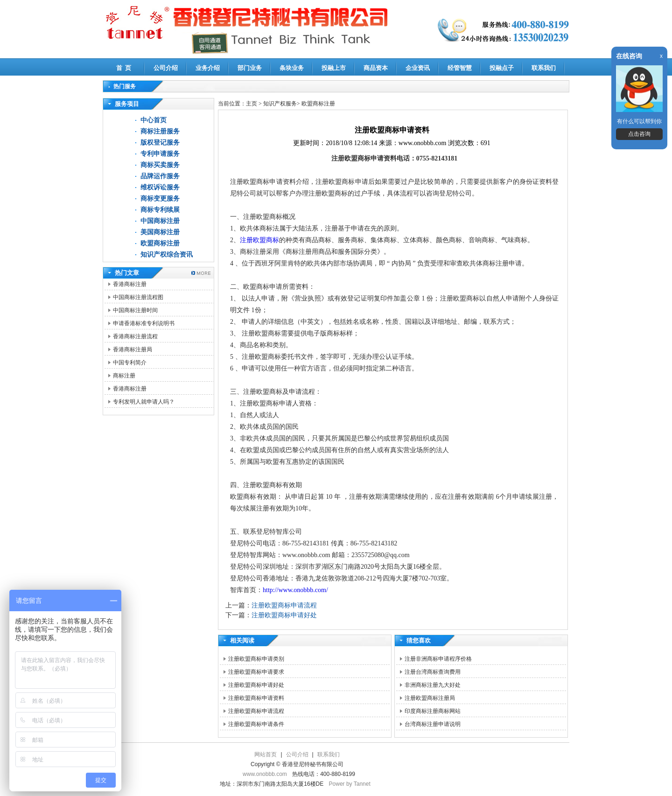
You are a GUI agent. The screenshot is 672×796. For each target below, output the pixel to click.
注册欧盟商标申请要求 (256, 672)
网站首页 (266, 754)
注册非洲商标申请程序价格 (438, 659)
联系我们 (544, 68)
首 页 (124, 68)
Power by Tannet (350, 784)
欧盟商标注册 (160, 243)
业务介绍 (208, 68)
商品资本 (376, 68)
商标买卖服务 (160, 165)
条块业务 (292, 68)
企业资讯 (418, 68)
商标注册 (124, 376)
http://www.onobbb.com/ (295, 590)
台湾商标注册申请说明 (433, 724)
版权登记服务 (160, 143)
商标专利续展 (160, 210)
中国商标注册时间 (135, 310)
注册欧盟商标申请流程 (284, 605)
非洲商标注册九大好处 (433, 685)
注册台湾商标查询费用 (433, 672)
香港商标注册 (130, 284)
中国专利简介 (130, 363)
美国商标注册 (160, 232)
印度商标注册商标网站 (433, 711)
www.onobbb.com (265, 774)
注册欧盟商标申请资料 (256, 698)
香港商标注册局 (133, 349)
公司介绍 (166, 68)
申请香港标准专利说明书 (144, 323)
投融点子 (502, 68)
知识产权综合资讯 (167, 255)
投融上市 (334, 68)
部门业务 (250, 68)
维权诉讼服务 (160, 187)
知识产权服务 (280, 104)
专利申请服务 (160, 154)
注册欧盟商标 (259, 240)
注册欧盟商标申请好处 (284, 615)
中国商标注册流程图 (138, 297)
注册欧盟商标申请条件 (256, 724)
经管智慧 (460, 68)
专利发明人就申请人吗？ (144, 402)
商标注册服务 (160, 131)
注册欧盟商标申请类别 (256, 659)
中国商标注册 (160, 221)
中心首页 (154, 120)
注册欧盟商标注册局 (430, 698)
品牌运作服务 (160, 176)
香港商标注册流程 (135, 336)
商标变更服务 (160, 199)
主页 (252, 104)
